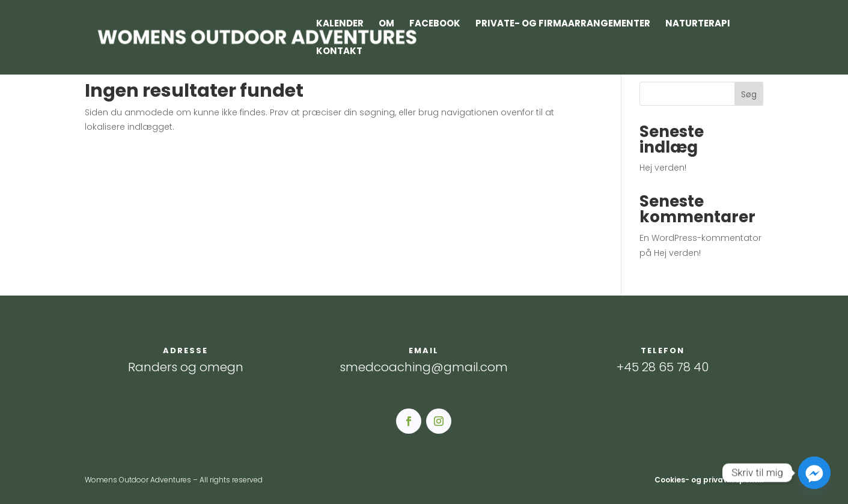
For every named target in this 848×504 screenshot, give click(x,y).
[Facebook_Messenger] (814, 473)
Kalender (340, 24)
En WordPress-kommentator (700, 238)
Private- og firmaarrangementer (563, 24)
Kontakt (339, 52)
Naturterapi (698, 24)
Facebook (435, 24)
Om (386, 24)
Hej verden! (663, 168)
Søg (749, 94)
